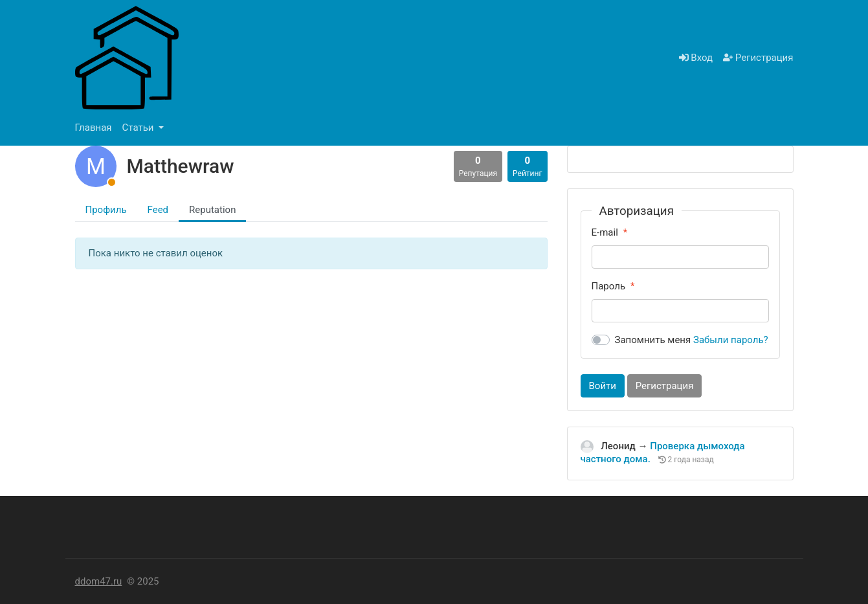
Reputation (212, 210)
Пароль (609, 286)
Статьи (139, 128)
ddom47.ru (99, 581)
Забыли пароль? (731, 340)
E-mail (605, 232)
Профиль (106, 210)
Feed (158, 210)
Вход (696, 58)
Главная (94, 128)
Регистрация (758, 58)
